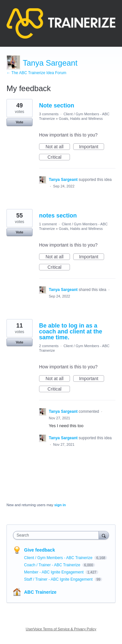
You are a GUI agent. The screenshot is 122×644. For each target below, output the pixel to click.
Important (92, 147)
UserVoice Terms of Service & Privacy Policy (61, 629)
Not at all (58, 147)
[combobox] (57, 535)
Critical (59, 157)
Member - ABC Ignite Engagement (54, 572)
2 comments (49, 346)
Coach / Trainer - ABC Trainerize (53, 565)
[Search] (104, 535)
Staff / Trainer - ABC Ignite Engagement (59, 579)
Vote (19, 122)
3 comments (49, 114)
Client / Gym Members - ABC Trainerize (59, 558)
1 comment (48, 224)
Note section (57, 105)
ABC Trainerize (40, 592)
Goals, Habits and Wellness (81, 119)
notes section (58, 216)
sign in (60, 505)
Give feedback (40, 550)
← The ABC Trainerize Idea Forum (36, 73)
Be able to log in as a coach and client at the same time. (71, 331)
